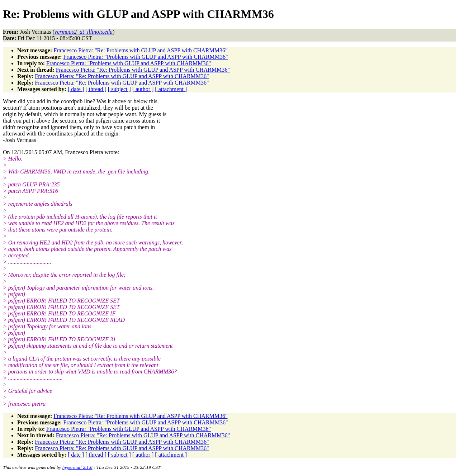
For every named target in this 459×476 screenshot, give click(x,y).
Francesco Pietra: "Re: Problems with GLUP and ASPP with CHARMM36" (140, 50)
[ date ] (76, 89)
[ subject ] (119, 89)
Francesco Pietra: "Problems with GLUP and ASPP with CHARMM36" (146, 57)
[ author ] (143, 89)
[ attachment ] (171, 89)
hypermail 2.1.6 (77, 467)
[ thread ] (96, 89)
